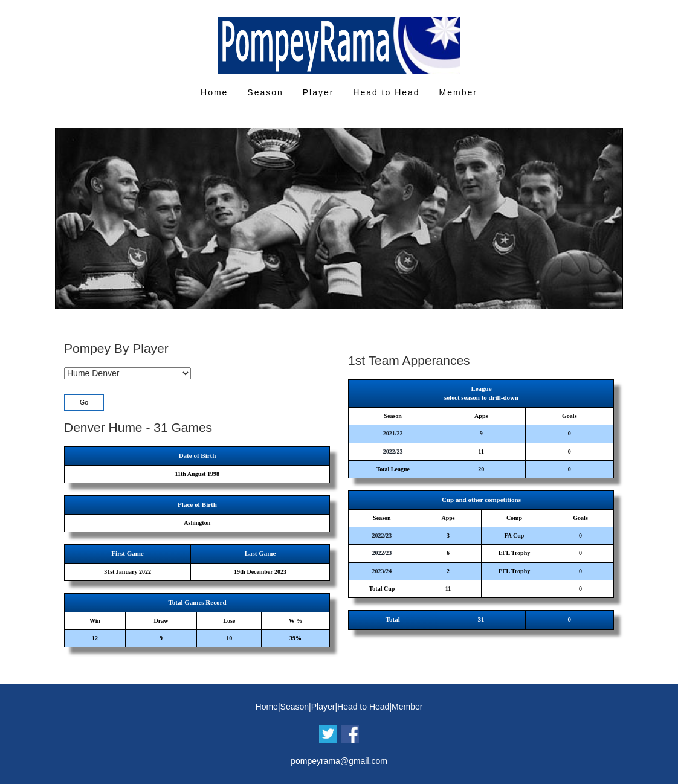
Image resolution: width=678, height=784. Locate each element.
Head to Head (386, 92)
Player (318, 92)
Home (214, 92)
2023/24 (382, 571)
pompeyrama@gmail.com (339, 761)
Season (265, 92)
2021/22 (393, 433)
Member (458, 92)
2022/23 (393, 451)
